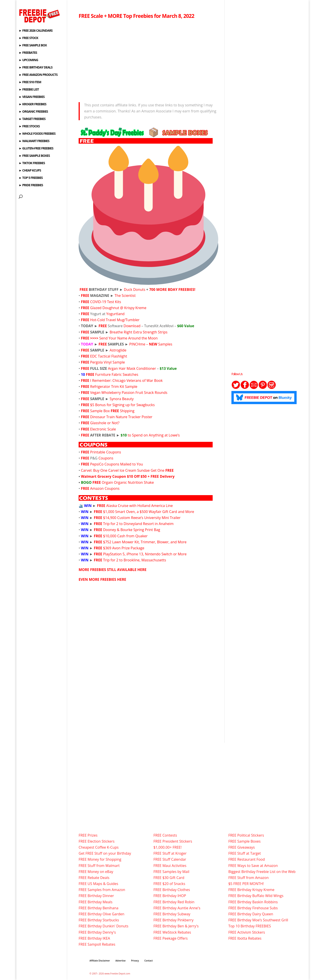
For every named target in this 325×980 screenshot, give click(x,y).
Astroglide (118, 350)
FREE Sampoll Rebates (97, 944)
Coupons (106, 458)
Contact (148, 961)
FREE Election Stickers (97, 841)
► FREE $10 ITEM (30, 82)
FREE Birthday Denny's (97, 932)
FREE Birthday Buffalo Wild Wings (256, 896)
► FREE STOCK (28, 38)
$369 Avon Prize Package (124, 548)
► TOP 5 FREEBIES (31, 178)
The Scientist (125, 296)
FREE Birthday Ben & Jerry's (176, 926)
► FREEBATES (28, 53)
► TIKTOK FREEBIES (32, 163)
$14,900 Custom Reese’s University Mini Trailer (142, 518)
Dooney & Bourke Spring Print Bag (132, 530)
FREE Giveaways (242, 847)
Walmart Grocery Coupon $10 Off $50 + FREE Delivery (128, 476)
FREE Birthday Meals (95, 902)
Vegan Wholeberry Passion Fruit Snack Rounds (129, 393)
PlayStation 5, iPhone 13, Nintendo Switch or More (145, 554)
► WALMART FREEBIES (34, 141)
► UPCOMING (28, 60)
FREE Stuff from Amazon (248, 878)
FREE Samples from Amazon (102, 890)
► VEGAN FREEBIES (32, 97)
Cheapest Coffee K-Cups (99, 847)
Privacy (135, 961)
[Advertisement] (148, 59)
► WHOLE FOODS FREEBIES (37, 134)
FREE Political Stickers (246, 835)
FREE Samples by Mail (171, 872)
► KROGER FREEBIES (32, 104)
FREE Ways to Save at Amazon (253, 866)
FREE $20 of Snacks (169, 884)
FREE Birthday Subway (172, 914)
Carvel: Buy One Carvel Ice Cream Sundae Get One (127, 470)
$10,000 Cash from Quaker (125, 536)
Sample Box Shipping (112, 411)
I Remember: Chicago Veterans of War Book (126, 380)
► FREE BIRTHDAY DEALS (36, 68)
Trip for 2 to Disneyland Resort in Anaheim (138, 524)
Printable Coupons (106, 452)
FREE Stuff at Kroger (170, 853)
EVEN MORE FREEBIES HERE (102, 579)
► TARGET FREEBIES (32, 119)
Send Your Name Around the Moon (128, 338)
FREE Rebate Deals (94, 878)
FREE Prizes (88, 835)
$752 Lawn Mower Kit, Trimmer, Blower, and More (145, 542)
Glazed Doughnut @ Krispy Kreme (118, 308)
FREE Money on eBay (96, 872)
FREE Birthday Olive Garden (102, 914)
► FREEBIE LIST (29, 90)
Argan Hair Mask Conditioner (132, 368)
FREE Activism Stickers (247, 932)
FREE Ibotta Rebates (245, 938)
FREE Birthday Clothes (172, 890)
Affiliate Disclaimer (100, 961)
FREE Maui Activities (170, 866)
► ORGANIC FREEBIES (33, 112)
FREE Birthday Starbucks (99, 920)
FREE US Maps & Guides (98, 884)
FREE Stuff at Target (245, 853)
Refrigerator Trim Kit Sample (114, 387)
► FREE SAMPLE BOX (33, 45)
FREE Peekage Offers (171, 938)
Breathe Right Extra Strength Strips (139, 332)
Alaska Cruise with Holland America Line (139, 506)
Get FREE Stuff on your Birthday (105, 853)
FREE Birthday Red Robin (174, 902)
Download (132, 326)
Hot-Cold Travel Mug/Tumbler (115, 320)
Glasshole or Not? (105, 423)
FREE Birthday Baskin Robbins (253, 902)
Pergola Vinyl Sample (108, 362)
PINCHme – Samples (151, 344)
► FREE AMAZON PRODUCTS (38, 75)
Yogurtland (115, 314)
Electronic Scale (103, 429)
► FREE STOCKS (29, 126)
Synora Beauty (121, 399)
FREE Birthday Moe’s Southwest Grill (258, 920)
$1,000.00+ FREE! (168, 847)
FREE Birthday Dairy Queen (251, 914)
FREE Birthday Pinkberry (173, 920)
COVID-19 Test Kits (106, 302)
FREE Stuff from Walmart (99, 866)
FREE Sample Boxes (244, 841)
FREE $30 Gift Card (169, 878)
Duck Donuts (135, 289)
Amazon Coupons (105, 488)
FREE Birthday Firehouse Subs (253, 908)
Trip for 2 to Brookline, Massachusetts (135, 560)
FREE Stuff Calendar (170, 859)
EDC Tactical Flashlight (109, 356)
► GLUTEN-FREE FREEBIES (36, 149)
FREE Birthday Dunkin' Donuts (104, 926)
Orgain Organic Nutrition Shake (128, 482)
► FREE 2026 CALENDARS (36, 31)
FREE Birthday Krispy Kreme (251, 890)
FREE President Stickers (173, 841)
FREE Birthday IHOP (170, 896)
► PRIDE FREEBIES (31, 185)
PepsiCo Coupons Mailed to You (117, 464)
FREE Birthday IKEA (94, 938)
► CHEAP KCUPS (30, 171)
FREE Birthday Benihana (99, 908)
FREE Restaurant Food (246, 859)
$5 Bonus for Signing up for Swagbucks (123, 405)
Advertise (121, 961)
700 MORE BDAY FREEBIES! (172, 289)
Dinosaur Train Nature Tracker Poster (121, 417)
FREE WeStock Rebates (172, 932)
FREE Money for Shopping (100, 859)
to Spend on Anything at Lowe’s (150, 435)
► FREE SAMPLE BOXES (34, 156)
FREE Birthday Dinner (96, 896)
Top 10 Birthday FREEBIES (250, 926)
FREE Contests (165, 835)
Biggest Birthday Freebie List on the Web (262, 872)
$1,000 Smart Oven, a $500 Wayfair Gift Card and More (149, 512)
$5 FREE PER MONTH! (246, 884)
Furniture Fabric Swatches (117, 374)
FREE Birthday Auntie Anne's (177, 908)
